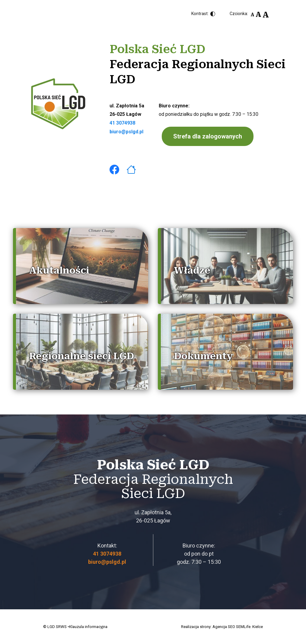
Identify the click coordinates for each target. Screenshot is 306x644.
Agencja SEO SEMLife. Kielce (238, 627)
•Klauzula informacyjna (88, 627)
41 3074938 (122, 123)
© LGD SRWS (55, 627)
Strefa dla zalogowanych (208, 136)
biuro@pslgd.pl (126, 132)
